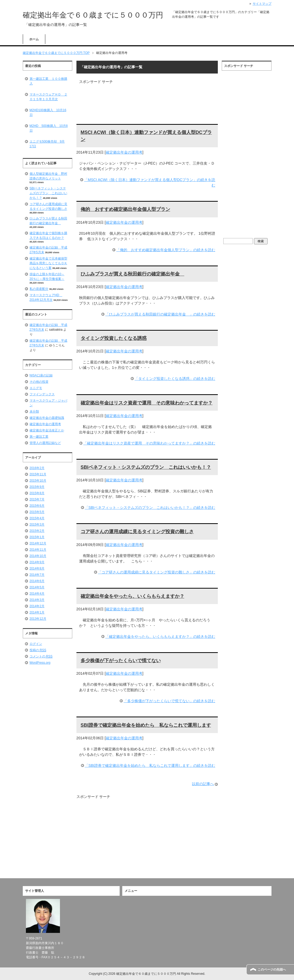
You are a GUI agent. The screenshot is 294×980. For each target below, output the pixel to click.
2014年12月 (38, 543)
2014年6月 (37, 581)
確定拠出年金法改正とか (47, 430)
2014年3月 (37, 600)
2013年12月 (38, 619)
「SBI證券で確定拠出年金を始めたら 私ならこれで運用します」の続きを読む (150, 765)
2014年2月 (37, 606)
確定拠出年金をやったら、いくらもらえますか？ (132, 596)
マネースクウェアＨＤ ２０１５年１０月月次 (48, 97)
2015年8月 (37, 493)
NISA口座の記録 (41, 375)
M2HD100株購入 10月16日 (48, 112)
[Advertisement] (140, 92)
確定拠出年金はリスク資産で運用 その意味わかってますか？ (147, 403)
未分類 (34, 412)
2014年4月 (37, 594)
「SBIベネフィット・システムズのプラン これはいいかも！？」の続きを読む (150, 508)
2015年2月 (37, 531)
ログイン (36, 644)
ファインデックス (42, 394)
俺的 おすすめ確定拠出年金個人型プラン (125, 209)
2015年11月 (38, 474)
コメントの (41, 656)
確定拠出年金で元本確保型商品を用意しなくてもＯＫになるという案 (48, 263)
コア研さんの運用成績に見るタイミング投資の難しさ (137, 532)
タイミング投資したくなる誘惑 (114, 338)
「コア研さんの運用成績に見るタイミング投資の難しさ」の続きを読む (157, 572)
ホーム (34, 39)
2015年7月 (37, 499)
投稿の (38, 650)
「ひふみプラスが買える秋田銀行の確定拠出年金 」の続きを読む (160, 314)
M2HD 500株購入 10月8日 (49, 128)
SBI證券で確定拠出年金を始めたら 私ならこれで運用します (146, 725)
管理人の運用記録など (45, 443)
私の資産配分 (39, 289)
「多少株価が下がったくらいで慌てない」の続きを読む (169, 701)
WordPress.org (40, 663)
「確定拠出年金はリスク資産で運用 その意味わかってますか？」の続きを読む (149, 443)
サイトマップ (262, 4)
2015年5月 (37, 512)
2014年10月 (38, 556)
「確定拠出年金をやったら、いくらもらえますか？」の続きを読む (160, 637)
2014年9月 (37, 562)
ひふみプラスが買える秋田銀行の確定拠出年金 (132, 274)
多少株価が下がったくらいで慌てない (121, 661)
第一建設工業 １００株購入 (48, 81)
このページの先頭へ (272, 970)
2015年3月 (37, 525)
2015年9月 (37, 487)
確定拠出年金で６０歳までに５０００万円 (93, 15)
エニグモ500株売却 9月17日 (47, 144)
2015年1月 (37, 537)
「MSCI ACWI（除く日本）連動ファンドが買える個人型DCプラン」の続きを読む (150, 182)
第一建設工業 (39, 437)
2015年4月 (37, 518)
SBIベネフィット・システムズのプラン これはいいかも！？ (146, 467)
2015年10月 (38, 481)
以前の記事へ (203, 784)
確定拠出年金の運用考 (124, 152)
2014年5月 (37, 587)
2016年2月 (37, 468)
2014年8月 (37, 568)
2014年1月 (37, 612)
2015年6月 (37, 506)
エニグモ (36, 388)
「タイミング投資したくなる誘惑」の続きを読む (175, 379)
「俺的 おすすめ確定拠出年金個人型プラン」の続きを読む (166, 250)
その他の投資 (39, 382)
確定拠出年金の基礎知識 (47, 418)
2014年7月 (37, 575)
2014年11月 (38, 550)
